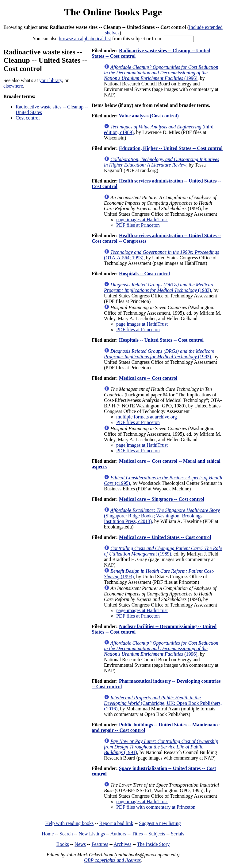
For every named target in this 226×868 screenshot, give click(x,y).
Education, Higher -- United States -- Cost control (171, 148)
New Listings (92, 834)
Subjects (157, 834)
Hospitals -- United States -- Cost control (161, 340)
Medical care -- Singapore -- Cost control (162, 499)
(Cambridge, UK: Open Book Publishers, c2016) (163, 703)
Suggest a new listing (160, 823)
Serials (178, 834)
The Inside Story (153, 844)
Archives (122, 844)
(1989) (163, 551)
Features (100, 844)
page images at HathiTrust (142, 220)
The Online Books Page (113, 12)
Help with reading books (69, 823)
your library (51, 80)
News (80, 844)
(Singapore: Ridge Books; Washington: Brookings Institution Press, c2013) (162, 516)
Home (48, 834)
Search (66, 834)
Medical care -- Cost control (148, 378)
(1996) (161, 73)
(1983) (159, 287)
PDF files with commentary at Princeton (156, 807)
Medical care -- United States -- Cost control (165, 537)
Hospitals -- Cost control (144, 274)
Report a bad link (116, 823)
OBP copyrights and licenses (112, 860)
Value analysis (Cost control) (149, 116)
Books (63, 844)
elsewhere (13, 86)
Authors (118, 834)
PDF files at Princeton (138, 225)
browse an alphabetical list (85, 39)
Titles (137, 834)
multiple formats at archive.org (147, 417)
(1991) (161, 747)
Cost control (28, 118)
